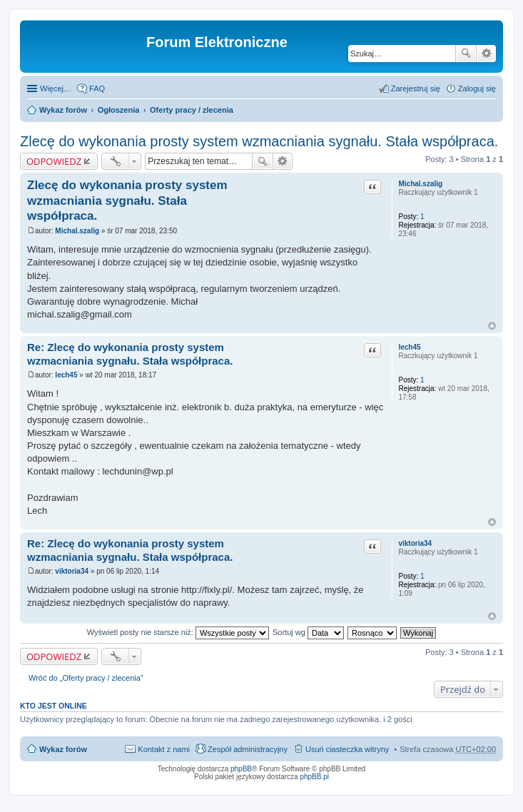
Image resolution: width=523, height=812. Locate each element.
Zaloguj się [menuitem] (477, 88)
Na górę (492, 326)
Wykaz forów (63, 110)
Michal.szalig (420, 184)
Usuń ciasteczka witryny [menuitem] (347, 749)
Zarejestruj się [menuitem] (416, 88)
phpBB (241, 769)
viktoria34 (415, 543)
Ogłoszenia (119, 110)
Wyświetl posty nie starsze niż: (178, 632)
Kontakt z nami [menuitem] (164, 749)
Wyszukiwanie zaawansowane (486, 54)
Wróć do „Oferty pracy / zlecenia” (86, 678)
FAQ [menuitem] (97, 88)
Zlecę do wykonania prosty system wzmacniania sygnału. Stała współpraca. (259, 141)
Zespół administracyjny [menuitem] (248, 749)
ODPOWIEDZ (54, 161)
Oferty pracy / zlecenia (192, 110)
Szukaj (466, 54)
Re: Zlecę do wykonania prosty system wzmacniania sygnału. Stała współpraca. (130, 354)
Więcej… (56, 88)
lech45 (409, 347)
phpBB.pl (314, 777)
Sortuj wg (308, 632)
